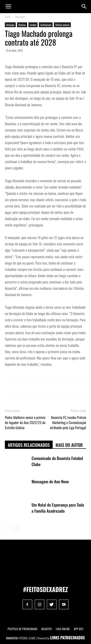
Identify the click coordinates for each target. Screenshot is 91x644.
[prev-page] (8, 529)
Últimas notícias (62, 25)
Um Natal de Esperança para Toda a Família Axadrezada (58, 508)
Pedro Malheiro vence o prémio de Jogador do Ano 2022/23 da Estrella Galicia (25, 422)
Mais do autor (69, 445)
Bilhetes (46, 629)
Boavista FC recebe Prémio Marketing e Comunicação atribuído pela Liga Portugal (68, 422)
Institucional (46, 25)
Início (8, 17)
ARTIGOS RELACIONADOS (29, 445)
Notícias (22, 25)
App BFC (79, 629)
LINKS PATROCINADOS (68, 638)
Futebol (33, 25)
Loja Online (63, 629)
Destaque (20, 17)
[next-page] (16, 529)
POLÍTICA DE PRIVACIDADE (22, 629)
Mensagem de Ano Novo (50, 481)
